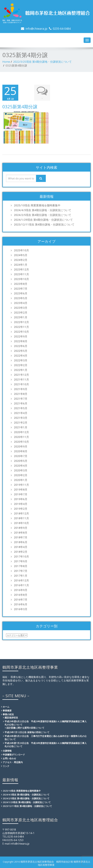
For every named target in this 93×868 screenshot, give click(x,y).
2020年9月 (21, 447)
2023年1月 (21, 317)
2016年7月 (21, 600)
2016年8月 (21, 595)
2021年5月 (21, 408)
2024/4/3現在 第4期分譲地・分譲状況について (43, 210)
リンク (6, 766)
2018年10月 (21, 523)
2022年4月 (21, 356)
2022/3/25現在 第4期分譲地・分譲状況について (42, 62)
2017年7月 (21, 571)
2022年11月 (21, 327)
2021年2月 (21, 423)
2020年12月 (21, 432)
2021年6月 (21, 403)
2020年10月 (21, 442)
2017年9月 (21, 561)
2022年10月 (21, 332)
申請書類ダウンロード (14, 755)
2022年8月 (21, 341)
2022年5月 (21, 351)
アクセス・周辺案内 (13, 762)
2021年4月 (21, 413)
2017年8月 (21, 566)
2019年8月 (21, 490)
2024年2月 (21, 260)
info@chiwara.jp (36, 29)
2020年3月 (21, 470)
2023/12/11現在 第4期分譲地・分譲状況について (44, 225)
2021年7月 (21, 399)
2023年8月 (21, 284)
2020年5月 (21, 461)
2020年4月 (21, 466)
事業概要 (7, 711)
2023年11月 (21, 274)
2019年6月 (21, 499)
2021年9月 (21, 389)
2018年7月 (21, 537)
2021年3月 (21, 418)
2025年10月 (21, 250)
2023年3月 (21, 308)
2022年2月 (21, 365)
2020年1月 (21, 480)
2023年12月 (21, 270)
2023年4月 (21, 303)
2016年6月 (21, 604)
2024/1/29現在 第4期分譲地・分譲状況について (43, 220)
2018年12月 (21, 513)
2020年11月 (21, 437)
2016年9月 (21, 590)
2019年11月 (21, 485)
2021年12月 (21, 375)
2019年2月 (21, 509)
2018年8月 (21, 533)
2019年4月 (21, 504)
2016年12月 (21, 580)
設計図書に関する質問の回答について (25, 728)
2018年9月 (21, 528)
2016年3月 (21, 609)
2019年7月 (21, 494)
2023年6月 (21, 293)
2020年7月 (21, 456)
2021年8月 (21, 394)
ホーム (6, 707)
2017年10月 (21, 557)
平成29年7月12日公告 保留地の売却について (27, 732)
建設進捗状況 (11, 718)
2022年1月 (21, 370)
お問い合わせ (9, 758)
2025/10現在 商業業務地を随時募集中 (37, 205)
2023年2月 (21, 313)
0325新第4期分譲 (20, 107)
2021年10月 (21, 384)
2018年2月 (21, 552)
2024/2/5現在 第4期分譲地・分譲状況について (43, 215)
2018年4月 (21, 547)
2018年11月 (21, 518)
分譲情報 (7, 751)
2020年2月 (21, 475)
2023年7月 (21, 289)
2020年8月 (21, 451)
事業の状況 (8, 714)
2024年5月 (21, 255)
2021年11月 (21, 380)
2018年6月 (21, 542)
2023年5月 (21, 298)
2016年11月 (21, 585)
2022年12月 (21, 322)
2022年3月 (21, 360)
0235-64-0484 (62, 29)
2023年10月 (21, 279)
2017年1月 (21, 576)
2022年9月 (21, 336)
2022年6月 (21, 346)
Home (6, 62)
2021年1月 (21, 427)
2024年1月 (21, 265)
